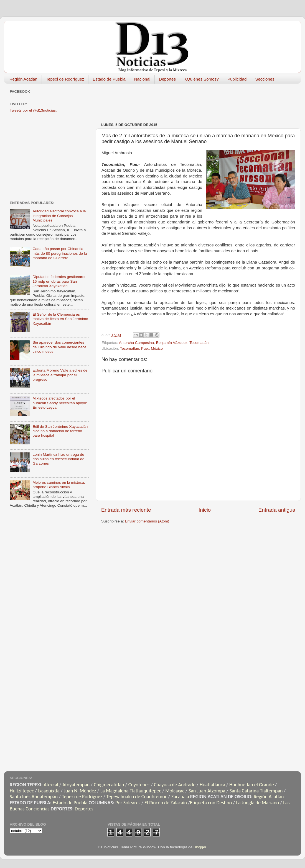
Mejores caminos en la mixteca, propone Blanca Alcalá (59, 485)
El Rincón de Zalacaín (166, 803)
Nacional (142, 79)
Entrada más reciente (126, 510)
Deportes (167, 79)
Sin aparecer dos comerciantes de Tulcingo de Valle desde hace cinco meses (59, 347)
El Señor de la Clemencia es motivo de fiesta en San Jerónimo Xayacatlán (60, 319)
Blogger (200, 847)
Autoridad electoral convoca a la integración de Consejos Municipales (59, 216)
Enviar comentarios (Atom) (147, 521)
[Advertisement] (51, 156)
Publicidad (237, 79)
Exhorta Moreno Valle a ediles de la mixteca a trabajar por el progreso (60, 375)
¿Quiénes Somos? (202, 79)
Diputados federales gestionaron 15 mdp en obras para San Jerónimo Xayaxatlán (59, 281)
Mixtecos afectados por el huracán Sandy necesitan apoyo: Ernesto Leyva (60, 403)
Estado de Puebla (109, 79)
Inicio (205, 510)
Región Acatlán (23, 79)
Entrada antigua (277, 510)
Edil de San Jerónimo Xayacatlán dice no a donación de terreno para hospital (60, 431)
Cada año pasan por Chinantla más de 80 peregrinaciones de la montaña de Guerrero (60, 253)
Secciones (265, 79)
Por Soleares (128, 803)
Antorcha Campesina (136, 343)
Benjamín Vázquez (172, 343)
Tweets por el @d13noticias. (33, 110)
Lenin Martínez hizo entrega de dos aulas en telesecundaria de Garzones (58, 459)
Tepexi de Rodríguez (65, 79)
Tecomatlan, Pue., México (142, 348)
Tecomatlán (199, 343)
